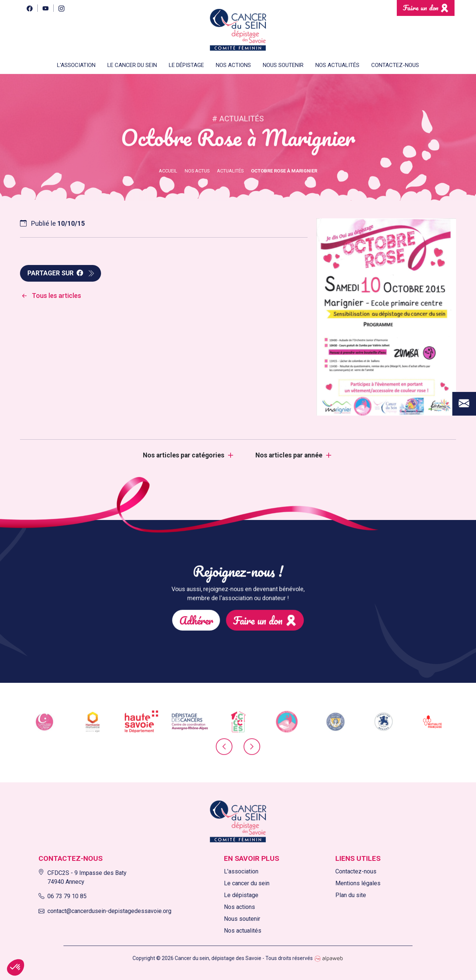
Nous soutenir (242, 919)
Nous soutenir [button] (283, 65)
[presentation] (224, 750)
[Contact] (464, 356)
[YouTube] (45, 8)
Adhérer (209, 613)
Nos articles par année (289, 455)
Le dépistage (241, 895)
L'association (241, 871)
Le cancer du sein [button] (132, 65)
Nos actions (233, 65)
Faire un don (421, 8)
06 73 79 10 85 (63, 896)
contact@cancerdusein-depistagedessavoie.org (105, 911)
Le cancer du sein (247, 883)
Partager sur (55, 273)
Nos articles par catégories (184, 455)
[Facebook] (29, 8)
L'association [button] (76, 65)
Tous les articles (51, 296)
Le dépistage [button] (186, 65)
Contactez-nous (395, 65)
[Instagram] (61, 8)
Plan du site (351, 895)
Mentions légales (358, 883)
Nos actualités (337, 65)
